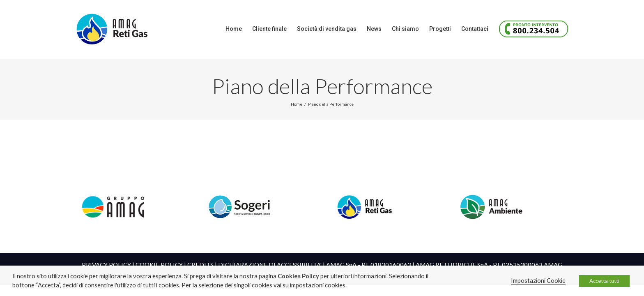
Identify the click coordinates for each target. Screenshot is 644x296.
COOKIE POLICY (159, 265)
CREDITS (200, 265)
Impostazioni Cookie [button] (538, 281)
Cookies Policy (298, 276)
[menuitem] (185, 29)
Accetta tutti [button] (604, 281)
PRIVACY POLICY (106, 265)
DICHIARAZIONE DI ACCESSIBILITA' (270, 265)
